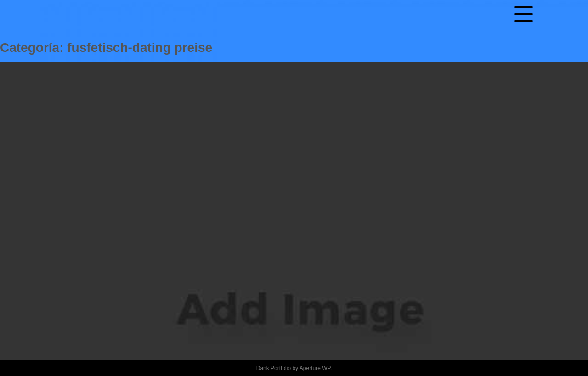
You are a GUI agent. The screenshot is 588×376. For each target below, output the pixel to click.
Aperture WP (315, 368)
